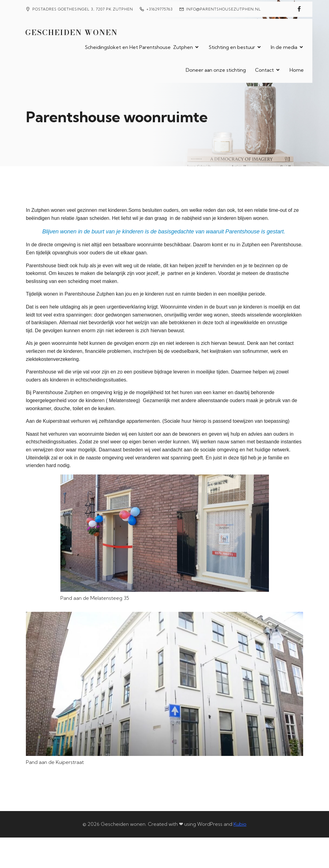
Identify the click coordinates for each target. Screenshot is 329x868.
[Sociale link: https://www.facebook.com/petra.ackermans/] (299, 9)
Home (297, 70)
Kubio (240, 823)
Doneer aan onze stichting (216, 70)
